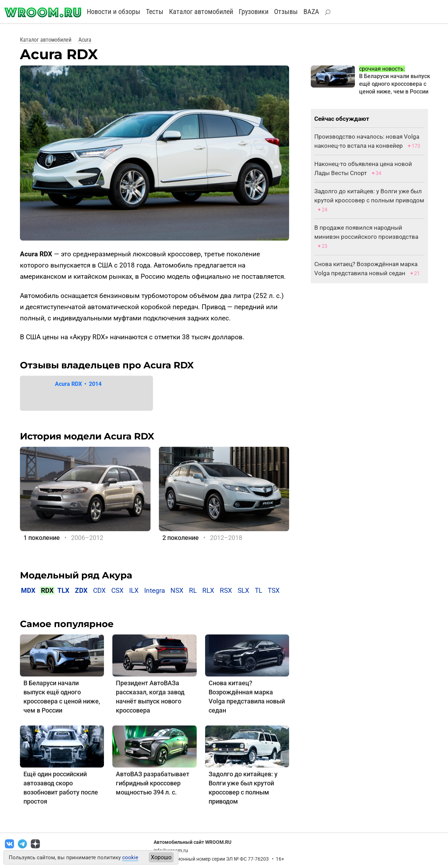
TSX (274, 591)
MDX (28, 591)
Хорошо (161, 857)
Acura (85, 40)
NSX (177, 591)
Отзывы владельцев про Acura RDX (107, 365)
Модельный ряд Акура (76, 575)
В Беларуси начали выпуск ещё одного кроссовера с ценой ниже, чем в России (395, 84)
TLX (63, 591)
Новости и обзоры (114, 12)
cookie (130, 857)
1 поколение (42, 538)
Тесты (155, 12)
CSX (117, 591)
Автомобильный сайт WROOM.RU (192, 842)
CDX (99, 591)
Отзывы (286, 12)
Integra (155, 591)
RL (193, 591)
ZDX (81, 591)
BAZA (311, 12)
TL (258, 591)
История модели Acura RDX (87, 436)
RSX (226, 591)
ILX (134, 591)
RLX (208, 591)
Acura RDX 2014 (78, 384)
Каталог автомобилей (201, 12)
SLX (243, 591)
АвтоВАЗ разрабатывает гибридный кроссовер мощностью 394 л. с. (153, 783)
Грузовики (254, 12)
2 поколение (181, 538)
